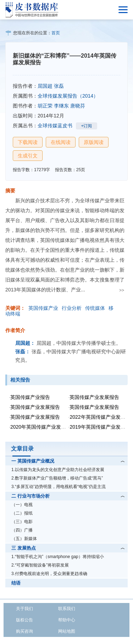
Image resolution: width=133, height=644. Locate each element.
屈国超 (45, 86)
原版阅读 (94, 142)
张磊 (59, 86)
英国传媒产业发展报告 (94, 397)
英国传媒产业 (43, 308)
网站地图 (67, 631)
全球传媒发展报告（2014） (68, 96)
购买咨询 (24, 631)
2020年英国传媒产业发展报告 (43, 427)
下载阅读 (28, 142)
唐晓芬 (78, 106)
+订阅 (86, 126)
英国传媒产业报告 (30, 397)
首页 (56, 33)
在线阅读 (61, 142)
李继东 (61, 106)
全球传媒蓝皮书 (55, 126)
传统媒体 (95, 308)
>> (122, 290)
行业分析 (72, 308)
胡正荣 (45, 106)
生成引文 (28, 156)
